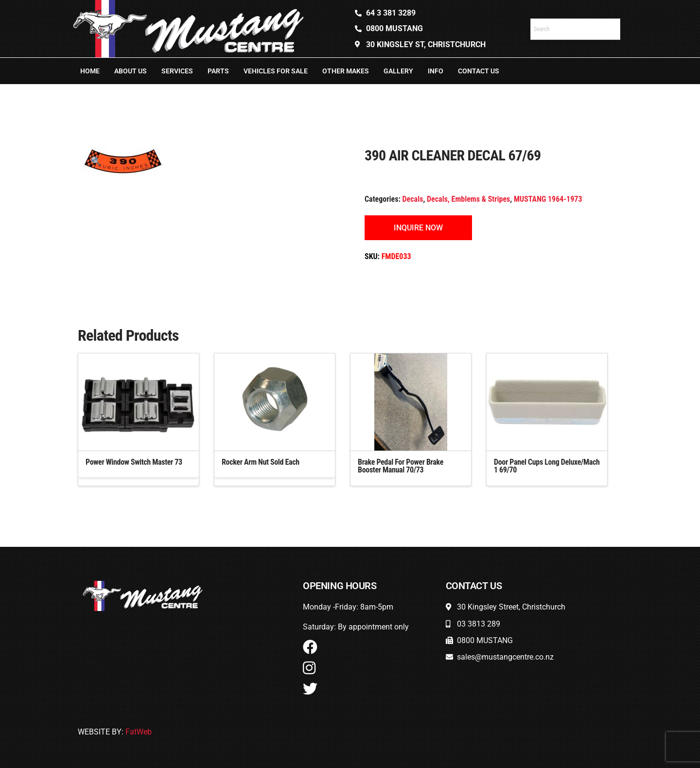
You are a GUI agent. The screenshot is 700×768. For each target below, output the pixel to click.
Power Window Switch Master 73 (134, 462)
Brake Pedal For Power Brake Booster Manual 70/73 (401, 466)
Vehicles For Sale (276, 71)
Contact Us (479, 71)
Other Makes (346, 71)
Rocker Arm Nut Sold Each (261, 462)
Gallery (398, 71)
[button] (96, 161)
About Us (131, 71)
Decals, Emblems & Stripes (468, 199)
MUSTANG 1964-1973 (548, 199)
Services (177, 71)
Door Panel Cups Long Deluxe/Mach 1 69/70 (547, 466)
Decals (413, 199)
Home (90, 71)
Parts (218, 71)
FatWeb (139, 732)
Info (436, 71)
